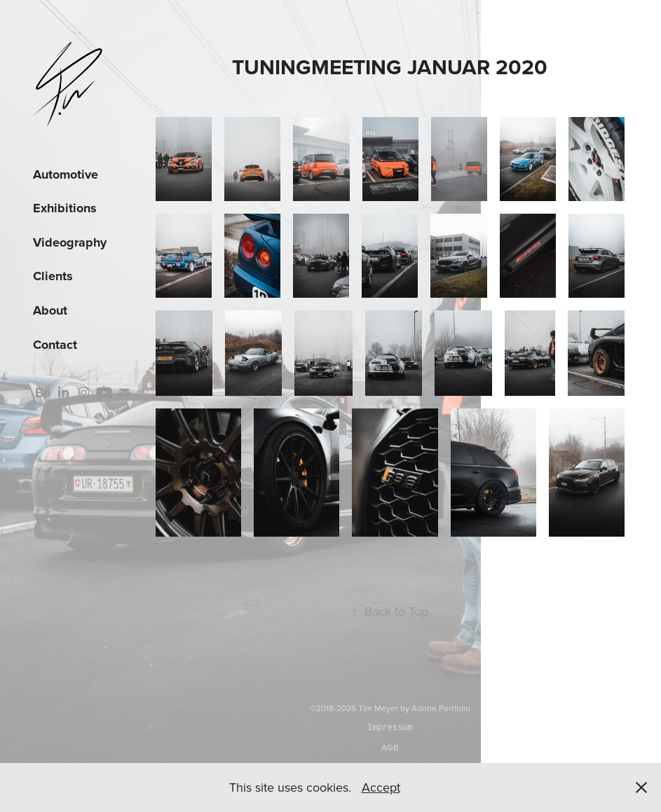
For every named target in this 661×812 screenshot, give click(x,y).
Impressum (390, 728)
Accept (381, 787)
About (50, 310)
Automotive (66, 174)
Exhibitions (65, 208)
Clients (53, 276)
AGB (390, 747)
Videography (70, 242)
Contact (55, 345)
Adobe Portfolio (441, 708)
